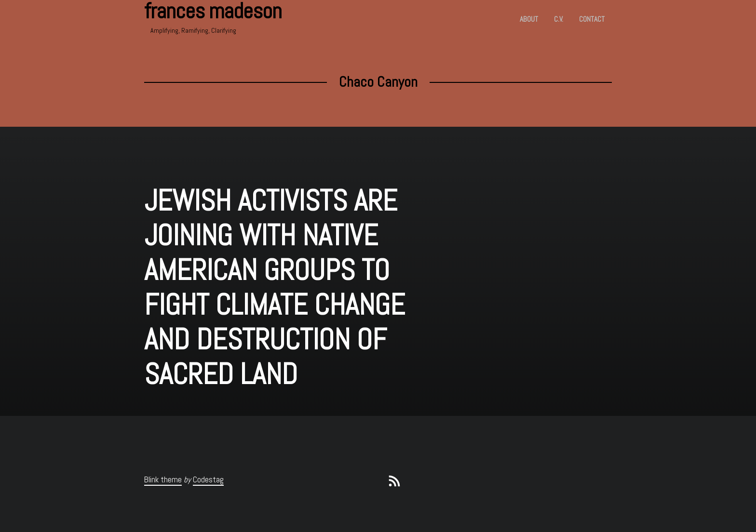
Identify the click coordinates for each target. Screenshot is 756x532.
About (529, 19)
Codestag (208, 479)
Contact (592, 19)
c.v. (559, 19)
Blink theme (163, 479)
